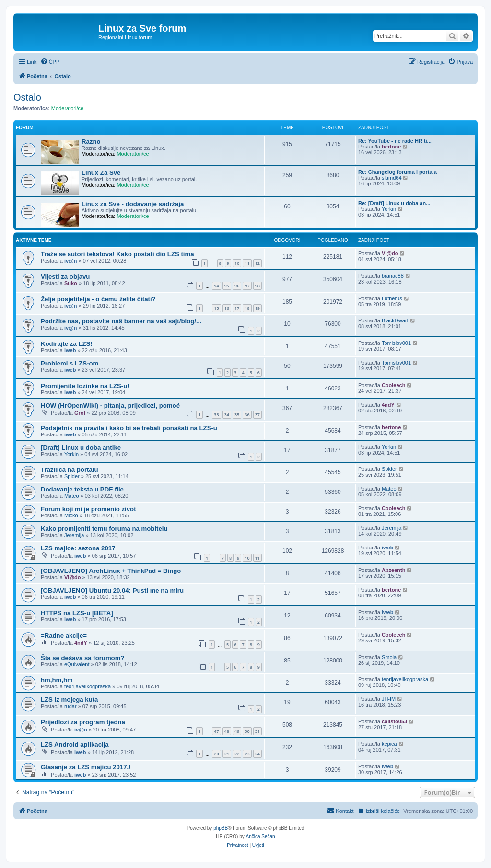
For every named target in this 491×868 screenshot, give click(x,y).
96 (237, 286)
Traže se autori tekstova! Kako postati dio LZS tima (117, 254)
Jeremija (74, 535)
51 (257, 731)
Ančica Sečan (261, 837)
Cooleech (394, 385)
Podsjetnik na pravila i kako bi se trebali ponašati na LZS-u (129, 428)
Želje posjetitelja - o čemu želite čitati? (98, 299)
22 (237, 754)
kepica (389, 744)
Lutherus (392, 298)
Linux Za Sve (101, 173)
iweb (70, 350)
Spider (72, 476)
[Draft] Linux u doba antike (81, 448)
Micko (71, 515)
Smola (389, 657)
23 (247, 754)
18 (247, 308)
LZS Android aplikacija (75, 745)
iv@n (71, 261)
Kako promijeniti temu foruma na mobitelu (104, 529)
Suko (71, 283)
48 (227, 731)
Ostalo (27, 97)
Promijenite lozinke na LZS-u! (85, 386)
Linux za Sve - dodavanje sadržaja (133, 204)
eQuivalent (77, 664)
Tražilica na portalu (69, 470)
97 (247, 286)
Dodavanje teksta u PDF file (82, 489)
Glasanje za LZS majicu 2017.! (86, 767)
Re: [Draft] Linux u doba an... (394, 203)
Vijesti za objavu (65, 277)
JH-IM (389, 699)
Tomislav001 (396, 343)
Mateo (72, 496)
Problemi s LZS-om (70, 363)
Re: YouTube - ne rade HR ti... (395, 141)
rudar (70, 706)
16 (227, 308)
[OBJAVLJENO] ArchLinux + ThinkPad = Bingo (111, 571)
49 (237, 731)
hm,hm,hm (57, 680)
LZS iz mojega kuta (69, 700)
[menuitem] (50, 62)
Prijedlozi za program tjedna (83, 722)
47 (216, 731)
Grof (80, 413)
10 (237, 263)
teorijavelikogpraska (88, 686)
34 (227, 415)
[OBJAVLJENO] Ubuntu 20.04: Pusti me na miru (112, 590)
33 (216, 415)
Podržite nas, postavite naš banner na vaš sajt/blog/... (121, 321)
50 (247, 731)
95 (227, 286)
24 (257, 754)
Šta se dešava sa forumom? (82, 658)
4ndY (388, 405)
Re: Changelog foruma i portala (397, 172)
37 (257, 415)
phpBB (221, 828)
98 (257, 286)
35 (237, 415)
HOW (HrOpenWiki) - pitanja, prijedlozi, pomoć (110, 405)
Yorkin (389, 209)
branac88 (393, 276)
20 (216, 754)
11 (247, 263)
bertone (391, 147)
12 (257, 263)
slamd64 (392, 178)
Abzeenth (394, 570)
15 (216, 308)
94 (216, 286)
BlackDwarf (395, 320)
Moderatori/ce (67, 108)
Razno (91, 142)
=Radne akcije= (64, 635)
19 (257, 308)
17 (237, 308)
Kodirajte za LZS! (67, 344)
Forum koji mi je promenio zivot (88, 509)
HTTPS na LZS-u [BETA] (77, 613)
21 (227, 754)
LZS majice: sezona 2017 (78, 548)
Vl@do (390, 253)
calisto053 (394, 721)
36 (247, 415)
